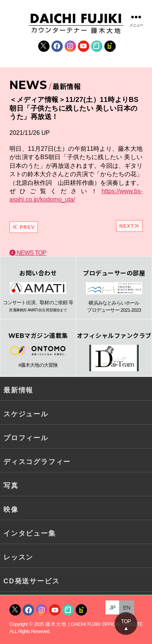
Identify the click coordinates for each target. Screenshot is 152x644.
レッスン (18, 557)
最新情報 (18, 390)
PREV (24, 227)
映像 (11, 510)
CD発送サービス (31, 581)
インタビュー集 (30, 533)
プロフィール (26, 438)
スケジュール (26, 414)
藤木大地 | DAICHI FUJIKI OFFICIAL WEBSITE (94, 624)
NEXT (129, 226)
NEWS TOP (28, 253)
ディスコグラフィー (37, 462)
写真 (11, 486)
